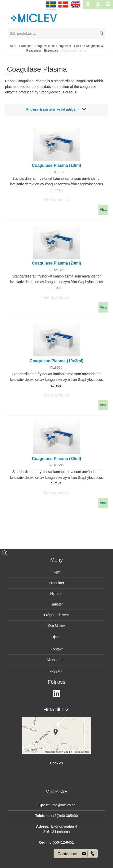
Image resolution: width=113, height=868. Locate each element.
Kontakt (56, 649)
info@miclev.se (64, 805)
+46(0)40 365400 (64, 816)
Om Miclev (56, 626)
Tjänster (56, 604)
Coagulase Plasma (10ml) (56, 165)
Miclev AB (57, 792)
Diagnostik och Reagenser (53, 46)
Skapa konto (57, 660)
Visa (103, 210)
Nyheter (56, 594)
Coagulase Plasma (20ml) (56, 263)
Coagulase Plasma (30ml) (56, 459)
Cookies (56, 763)
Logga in (57, 670)
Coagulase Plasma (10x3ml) (56, 361)
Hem (57, 572)
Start (13, 46)
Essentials (51, 51)
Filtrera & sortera (56, 109)
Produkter (26, 46)
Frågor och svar (56, 615)
